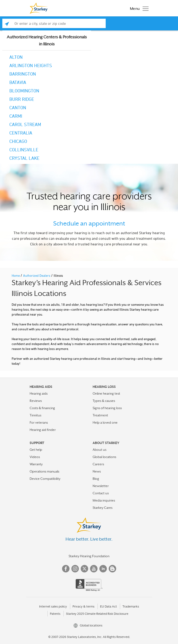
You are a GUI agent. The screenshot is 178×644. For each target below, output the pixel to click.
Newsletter (101, 486)
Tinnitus (35, 415)
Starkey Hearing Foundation (89, 556)
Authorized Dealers (37, 275)
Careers (98, 464)
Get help (36, 450)
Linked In (103, 569)
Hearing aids (39, 393)
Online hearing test (106, 393)
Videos (35, 457)
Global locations (104, 457)
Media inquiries (104, 500)
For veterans (39, 422)
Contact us (101, 493)
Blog (96, 479)
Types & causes (104, 401)
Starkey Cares (103, 508)
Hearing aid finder (43, 430)
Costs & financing (42, 408)
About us (99, 450)
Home (16, 275)
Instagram (75, 569)
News (97, 471)
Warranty (36, 464)
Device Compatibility (45, 479)
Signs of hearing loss (107, 408)
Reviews (36, 401)
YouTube (94, 569)
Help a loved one (105, 422)
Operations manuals (44, 471)
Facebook (66, 569)
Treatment (100, 415)
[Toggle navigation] (138, 8)
